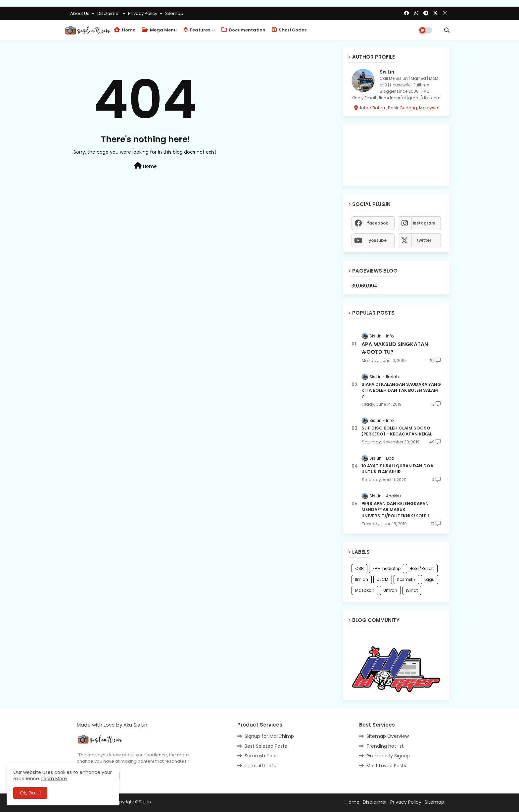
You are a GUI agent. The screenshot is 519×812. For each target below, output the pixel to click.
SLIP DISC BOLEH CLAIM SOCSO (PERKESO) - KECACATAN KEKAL (397, 431)
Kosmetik (406, 579)
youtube (378, 240)
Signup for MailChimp (269, 736)
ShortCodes (289, 30)
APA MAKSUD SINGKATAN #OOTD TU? (395, 348)
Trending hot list (385, 746)
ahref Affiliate (260, 766)
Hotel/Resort (422, 568)
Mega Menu (159, 30)
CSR (359, 568)
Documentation (243, 30)
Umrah (390, 590)
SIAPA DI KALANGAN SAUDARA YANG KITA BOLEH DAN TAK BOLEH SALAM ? (401, 390)
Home (125, 30)
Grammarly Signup (388, 756)
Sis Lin (387, 72)
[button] (447, 30)
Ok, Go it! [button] (30, 793)
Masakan (365, 590)
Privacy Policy (143, 13)
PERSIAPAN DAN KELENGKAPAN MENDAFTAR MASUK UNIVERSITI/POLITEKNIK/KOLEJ (395, 510)
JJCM (383, 579)
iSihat (412, 590)
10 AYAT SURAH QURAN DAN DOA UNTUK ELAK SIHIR (397, 469)
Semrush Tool (260, 756)
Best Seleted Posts (266, 746)
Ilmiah (362, 579)
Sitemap (174, 13)
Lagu (429, 579)
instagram (424, 223)
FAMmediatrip (387, 568)
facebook (377, 223)
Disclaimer (109, 13)
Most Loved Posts (386, 766)
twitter (424, 240)
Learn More (54, 779)
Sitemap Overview (388, 736)
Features (197, 30)
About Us (80, 13)
